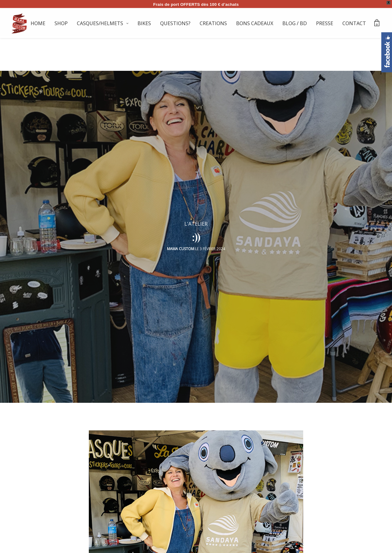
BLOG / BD (295, 23)
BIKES (144, 23)
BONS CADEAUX (255, 23)
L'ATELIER (196, 221)
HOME (38, 23)
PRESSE (325, 23)
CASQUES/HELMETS (100, 23)
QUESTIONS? (175, 23)
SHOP (61, 23)
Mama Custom (181, 246)
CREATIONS (213, 23)
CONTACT (354, 23)
